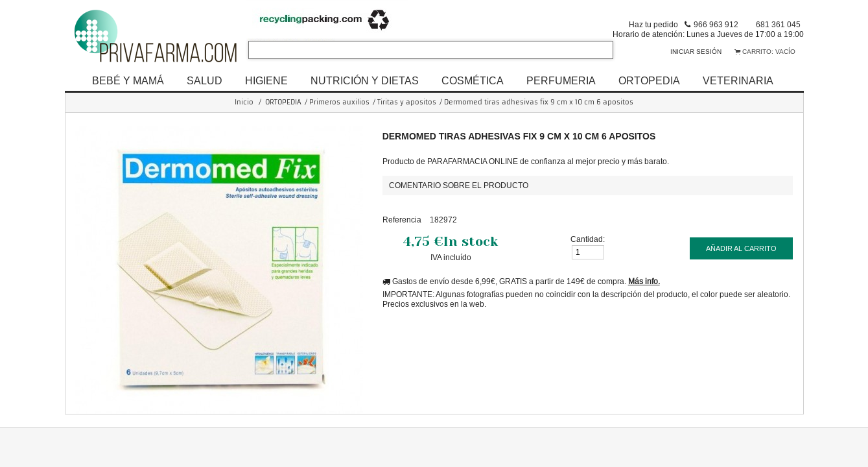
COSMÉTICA (473, 80)
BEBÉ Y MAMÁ (128, 80)
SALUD (205, 80)
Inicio (244, 102)
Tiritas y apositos (407, 102)
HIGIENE (266, 80)
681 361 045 (778, 24)
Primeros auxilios (339, 102)
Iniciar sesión (696, 52)
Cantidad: (588, 239)
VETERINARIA (738, 80)
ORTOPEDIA (649, 80)
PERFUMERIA (561, 80)
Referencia (402, 220)
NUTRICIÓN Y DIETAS (365, 80)
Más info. (644, 281)
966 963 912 (716, 24)
